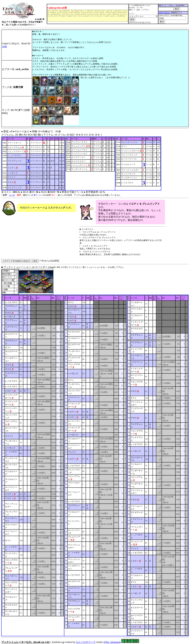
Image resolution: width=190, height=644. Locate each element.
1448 (4, 45)
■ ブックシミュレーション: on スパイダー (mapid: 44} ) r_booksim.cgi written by (95, 453)
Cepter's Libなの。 (165, 12)
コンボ (12, 194)
